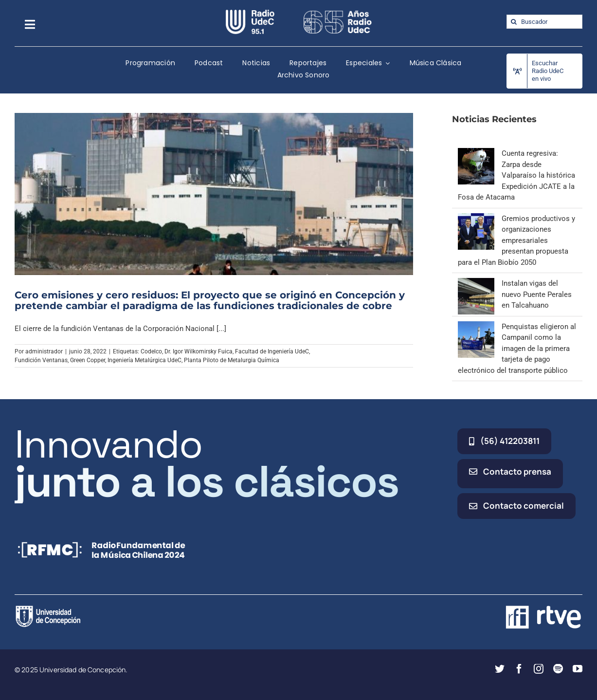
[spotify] (558, 669)
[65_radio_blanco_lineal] (338, 13)
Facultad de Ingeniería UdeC (272, 351)
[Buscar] (514, 22)
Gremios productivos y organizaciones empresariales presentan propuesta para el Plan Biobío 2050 (516, 240)
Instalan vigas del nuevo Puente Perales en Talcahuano (537, 294)
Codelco (151, 351)
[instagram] (539, 669)
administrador (44, 351)
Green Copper (88, 360)
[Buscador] (544, 22)
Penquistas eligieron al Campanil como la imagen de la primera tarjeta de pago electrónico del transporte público (517, 349)
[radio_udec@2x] (250, 13)
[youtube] (578, 669)
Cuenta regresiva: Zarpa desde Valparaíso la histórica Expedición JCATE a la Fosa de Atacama (516, 175)
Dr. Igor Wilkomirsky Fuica (199, 351)
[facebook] (519, 669)
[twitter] (500, 669)
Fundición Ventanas (41, 360)
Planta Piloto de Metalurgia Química (232, 360)
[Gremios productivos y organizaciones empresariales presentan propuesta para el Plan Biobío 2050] (476, 219)
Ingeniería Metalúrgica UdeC (145, 360)
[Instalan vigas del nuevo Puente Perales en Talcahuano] (476, 283)
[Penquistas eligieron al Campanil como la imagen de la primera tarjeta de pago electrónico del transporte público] (476, 327)
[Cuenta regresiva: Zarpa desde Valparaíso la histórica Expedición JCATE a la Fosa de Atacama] (476, 153)
